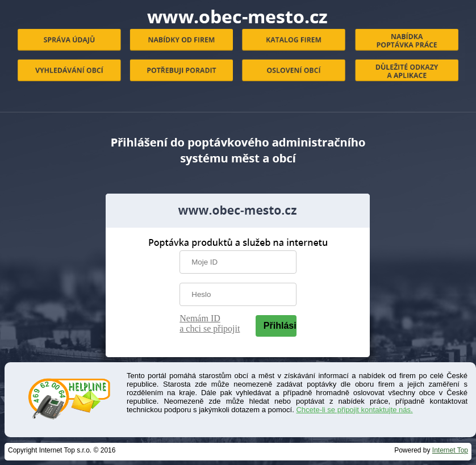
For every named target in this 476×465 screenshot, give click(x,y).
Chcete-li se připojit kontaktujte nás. (354, 410)
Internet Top (450, 450)
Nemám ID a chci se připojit (210, 323)
